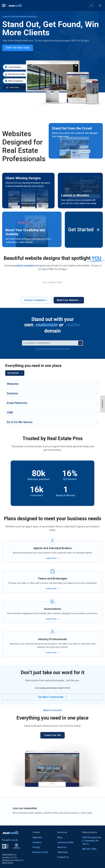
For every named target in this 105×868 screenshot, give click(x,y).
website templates (25, 266)
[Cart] (91, 5)
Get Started (15, 373)
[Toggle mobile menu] (100, 5)
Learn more (51, 558)
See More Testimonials (52, 697)
